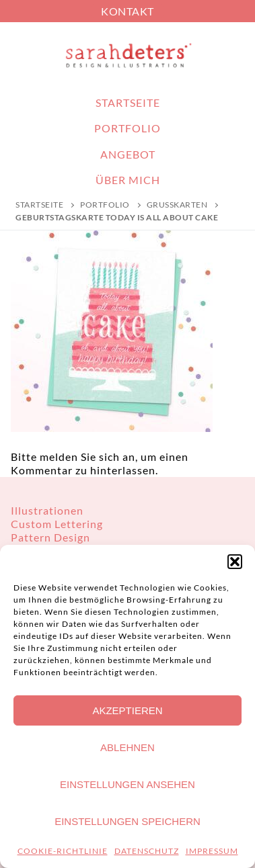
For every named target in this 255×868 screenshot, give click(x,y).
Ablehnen (128, 747)
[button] (235, 562)
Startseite (39, 205)
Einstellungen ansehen (128, 784)
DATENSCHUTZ (147, 851)
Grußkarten (177, 205)
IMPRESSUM (212, 851)
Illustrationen (47, 510)
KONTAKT (128, 11)
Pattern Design (50, 537)
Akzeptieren (127, 710)
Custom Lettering (57, 524)
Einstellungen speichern (128, 821)
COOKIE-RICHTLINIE (63, 851)
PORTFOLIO (105, 205)
